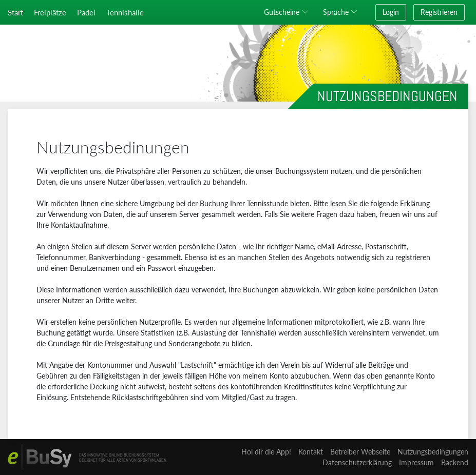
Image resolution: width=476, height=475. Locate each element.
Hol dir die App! (266, 452)
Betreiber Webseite (360, 452)
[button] (288, 12)
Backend (455, 462)
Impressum (416, 462)
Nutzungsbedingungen (433, 452)
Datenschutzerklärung (357, 462)
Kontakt (311, 452)
